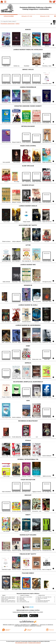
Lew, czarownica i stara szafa (24, 602)
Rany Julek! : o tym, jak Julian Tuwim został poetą (46, 597)
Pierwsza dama (22, 599)
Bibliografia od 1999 (45, 16)
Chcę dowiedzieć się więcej (21, 643)
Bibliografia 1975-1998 (27, 16)
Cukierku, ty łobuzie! (23, 601)
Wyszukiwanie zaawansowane (8, 24)
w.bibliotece (34, 625)
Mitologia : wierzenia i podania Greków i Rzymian (9, 597)
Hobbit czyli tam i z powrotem (42, 598)
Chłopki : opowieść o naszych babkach (26, 597)
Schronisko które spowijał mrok (43, 602)
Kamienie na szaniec (5, 599)
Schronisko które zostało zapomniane (44, 601)
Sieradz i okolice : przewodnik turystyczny (8, 598)
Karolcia (39, 599)
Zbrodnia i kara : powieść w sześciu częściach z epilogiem (11, 602)
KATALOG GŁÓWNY (9, 16)
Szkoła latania (22, 598)
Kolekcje (17, 24)
